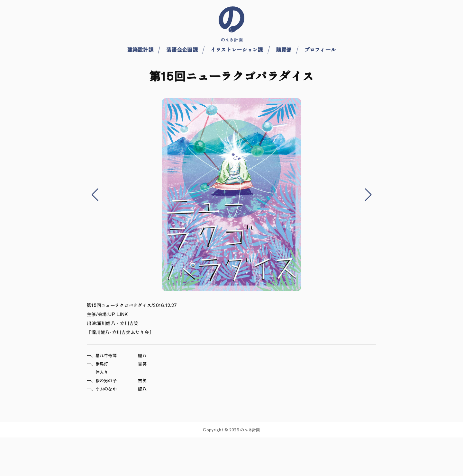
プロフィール (320, 49)
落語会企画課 (182, 49)
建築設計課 (140, 49)
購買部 (284, 49)
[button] (95, 195)
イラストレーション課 (237, 49)
